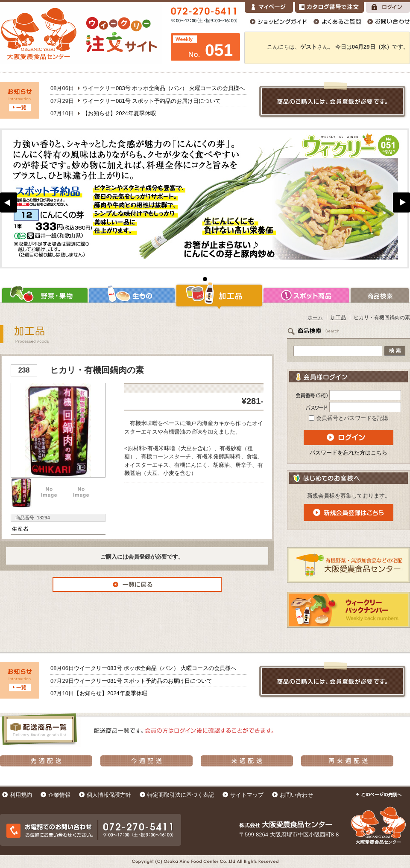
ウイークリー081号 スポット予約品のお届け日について (152, 101)
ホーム (315, 317)
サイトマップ (247, 795)
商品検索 (380, 295)
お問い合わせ (296, 795)
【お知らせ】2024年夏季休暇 (119, 113)
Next (401, 202)
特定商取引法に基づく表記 (181, 795)
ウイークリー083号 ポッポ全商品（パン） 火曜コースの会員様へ (164, 88)
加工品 (219, 295)
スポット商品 (306, 295)
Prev (9, 202)
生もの (132, 295)
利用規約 (21, 795)
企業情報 (59, 795)
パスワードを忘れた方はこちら (348, 453)
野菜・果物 (44, 295)
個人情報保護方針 (109, 795)
